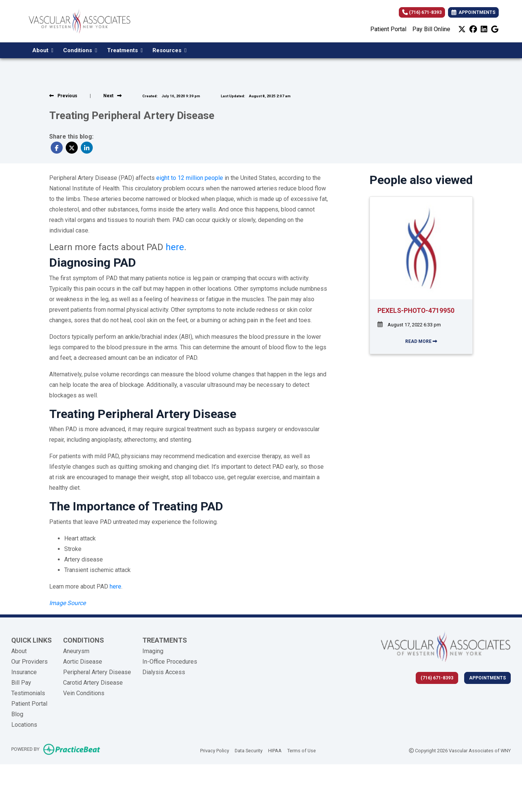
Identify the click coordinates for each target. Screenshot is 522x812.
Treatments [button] (125, 50)
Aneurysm (76, 651)
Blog (17, 714)
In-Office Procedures (170, 662)
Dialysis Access (164, 672)
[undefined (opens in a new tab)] (67, 603)
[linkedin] (484, 29)
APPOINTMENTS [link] (473, 12)
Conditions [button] (80, 50)
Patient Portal (388, 29)
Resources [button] (169, 50)
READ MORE (421, 341)
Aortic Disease (83, 662)
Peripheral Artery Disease (97, 672)
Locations (24, 725)
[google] (495, 29)
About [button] (43, 50)
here (175, 247)
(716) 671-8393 (422, 12)
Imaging (153, 651)
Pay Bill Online (431, 29)
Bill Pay (21, 683)
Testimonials (28, 693)
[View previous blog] (63, 96)
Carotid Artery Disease (93, 683)
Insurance (24, 672)
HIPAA (275, 750)
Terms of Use (302, 750)
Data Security (249, 750)
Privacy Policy (215, 750)
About (19, 651)
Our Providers (29, 662)
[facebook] (473, 29)
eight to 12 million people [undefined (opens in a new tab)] (190, 178)
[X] (462, 29)
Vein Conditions (84, 693)
